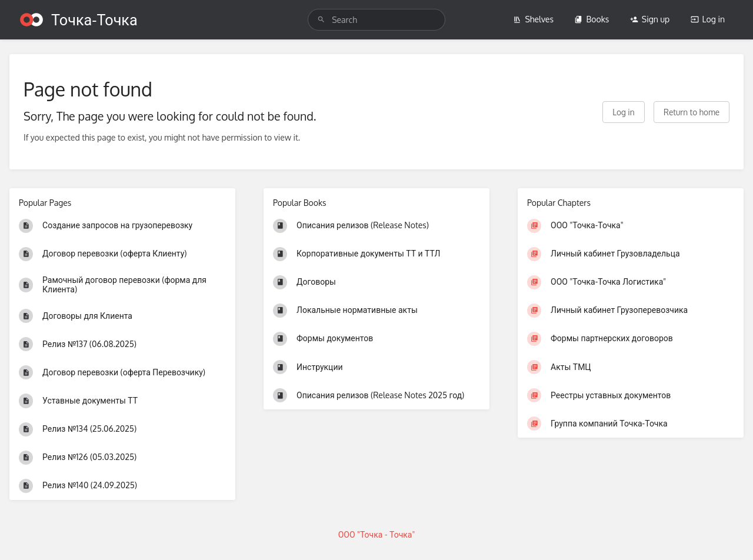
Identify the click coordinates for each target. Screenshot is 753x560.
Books (592, 19)
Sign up (650, 19)
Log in (708, 19)
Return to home (692, 112)
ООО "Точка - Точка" (377, 534)
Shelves (533, 19)
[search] (376, 20)
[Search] (321, 20)
